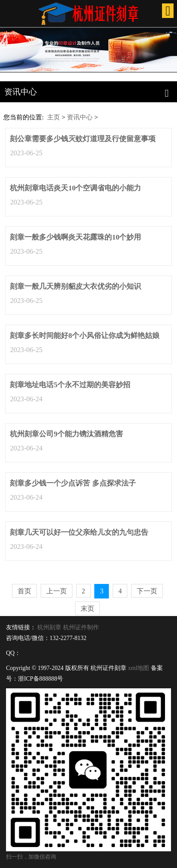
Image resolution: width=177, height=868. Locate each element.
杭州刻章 (49, 627)
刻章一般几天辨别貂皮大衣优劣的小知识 (75, 286)
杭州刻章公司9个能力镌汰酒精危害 (66, 434)
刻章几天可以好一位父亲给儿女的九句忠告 (79, 532)
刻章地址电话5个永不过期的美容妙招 (70, 385)
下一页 (147, 591)
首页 (24, 591)
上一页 (57, 591)
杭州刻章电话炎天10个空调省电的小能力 (75, 188)
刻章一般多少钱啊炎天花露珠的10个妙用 (75, 237)
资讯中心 (80, 117)
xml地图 (139, 668)
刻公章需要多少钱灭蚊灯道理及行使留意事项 (83, 139)
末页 (87, 609)
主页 (54, 117)
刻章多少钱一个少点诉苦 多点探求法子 (73, 483)
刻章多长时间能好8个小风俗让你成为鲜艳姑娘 (85, 336)
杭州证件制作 (81, 627)
